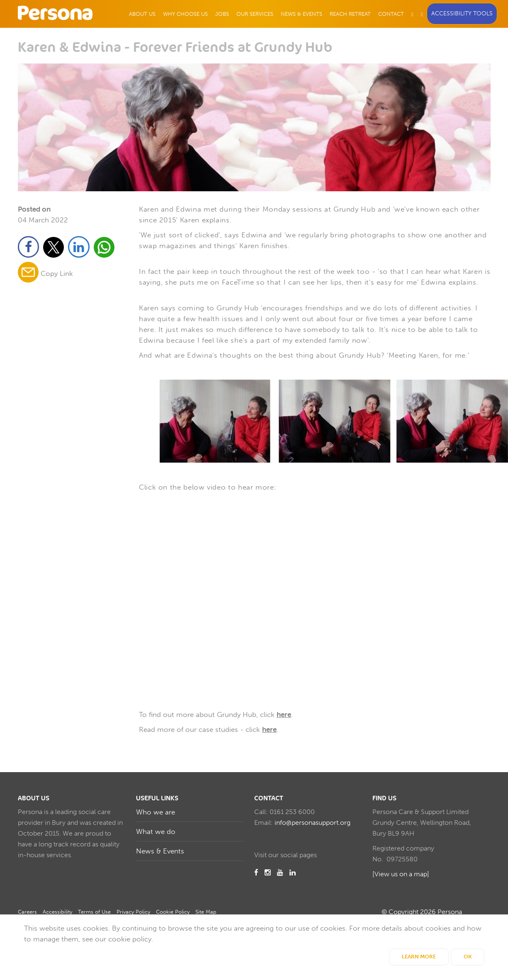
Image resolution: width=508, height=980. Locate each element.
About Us (142, 14)
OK (468, 957)
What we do (156, 831)
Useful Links (157, 798)
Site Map (206, 912)
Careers (27, 912)
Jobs (222, 14)
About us (34, 798)
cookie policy (130, 939)
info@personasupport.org (312, 823)
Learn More (419, 957)
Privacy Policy (133, 912)
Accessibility (57, 912)
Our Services (255, 14)
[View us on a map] (401, 874)
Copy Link (57, 274)
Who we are (156, 812)
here (284, 714)
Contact (391, 14)
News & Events (301, 14)
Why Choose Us (185, 14)
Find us (384, 798)
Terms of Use (94, 912)
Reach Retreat (350, 14)
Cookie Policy (173, 912)
